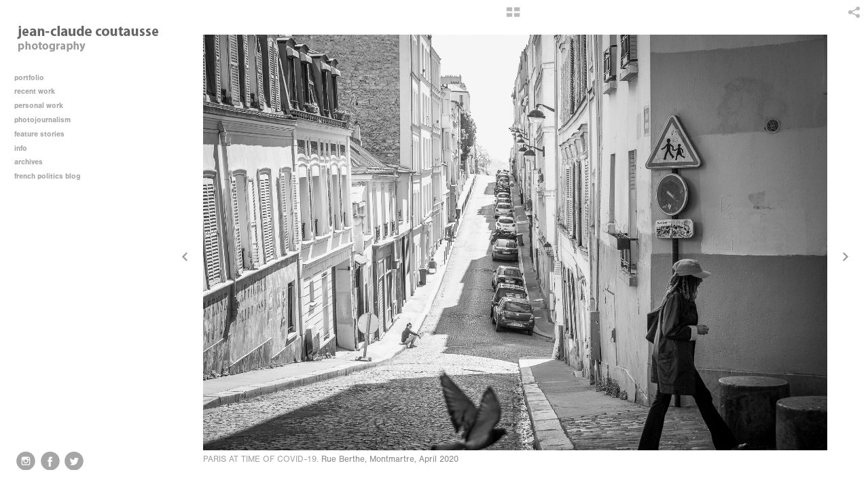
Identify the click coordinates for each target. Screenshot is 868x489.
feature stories (44, 134)
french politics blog (47, 176)
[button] (513, 17)
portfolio (29, 78)
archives (33, 162)
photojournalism (47, 120)
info (25, 148)
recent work (39, 91)
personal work (43, 106)
